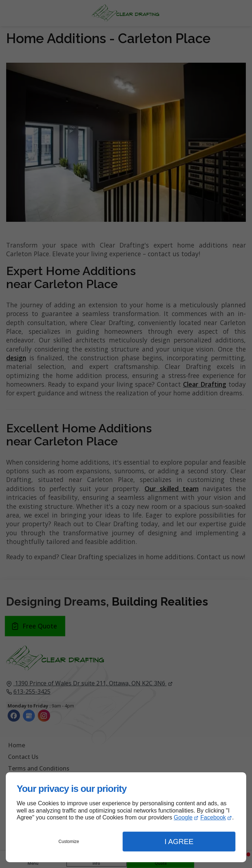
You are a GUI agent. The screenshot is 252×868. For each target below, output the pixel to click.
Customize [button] (69, 842)
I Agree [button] (179, 842)
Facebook (213, 817)
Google (183, 817)
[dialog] (126, 817)
